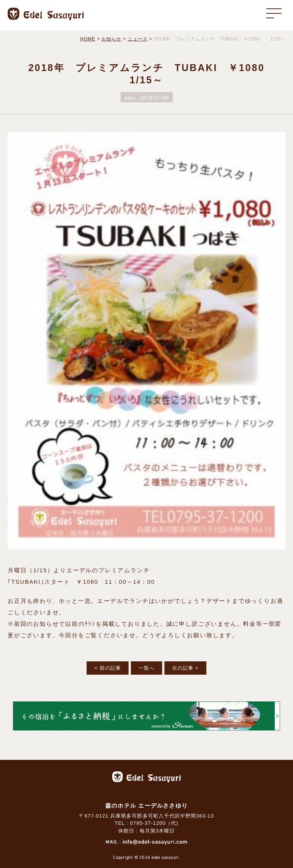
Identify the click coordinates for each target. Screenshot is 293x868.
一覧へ (146, 668)
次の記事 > (185, 668)
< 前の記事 (107, 668)
